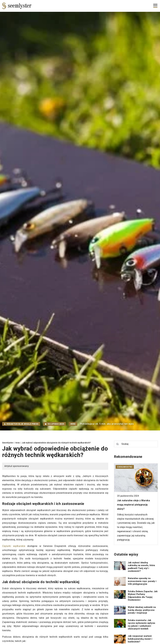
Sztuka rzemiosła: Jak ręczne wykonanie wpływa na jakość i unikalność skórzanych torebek (142, 625)
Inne (73, 424)
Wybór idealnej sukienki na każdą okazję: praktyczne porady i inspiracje (142, 610)
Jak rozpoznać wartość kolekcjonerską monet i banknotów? (140, 639)
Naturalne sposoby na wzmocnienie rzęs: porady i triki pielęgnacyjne (142, 581)
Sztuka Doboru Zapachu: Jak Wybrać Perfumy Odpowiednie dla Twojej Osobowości (143, 596)
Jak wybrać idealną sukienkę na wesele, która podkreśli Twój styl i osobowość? (141, 567)
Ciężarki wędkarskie (14, 546)
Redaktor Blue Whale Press (23, 424)
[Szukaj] (118, 444)
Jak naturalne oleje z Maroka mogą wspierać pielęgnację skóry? (134, 505)
